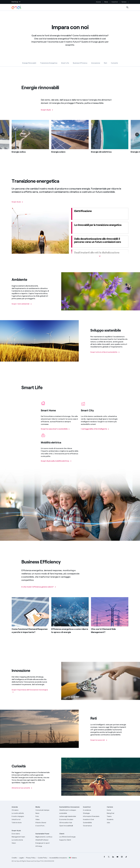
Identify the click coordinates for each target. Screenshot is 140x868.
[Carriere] (118, 810)
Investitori (115, 2)
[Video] (46, 819)
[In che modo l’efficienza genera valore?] (39, 590)
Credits (14, 858)
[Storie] (22, 823)
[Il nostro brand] (46, 823)
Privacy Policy (31, 858)
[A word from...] (46, 826)
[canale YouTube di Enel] (117, 857)
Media (106, 2)
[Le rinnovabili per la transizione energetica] (100, 228)
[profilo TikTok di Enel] (126, 857)
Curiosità (114, 63)
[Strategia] (94, 813)
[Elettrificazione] (100, 214)
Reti (105, 63)
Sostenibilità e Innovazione (69, 807)
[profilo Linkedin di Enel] (113, 857)
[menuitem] (104, 857)
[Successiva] (137, 137)
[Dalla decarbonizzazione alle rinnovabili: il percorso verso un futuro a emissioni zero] (100, 242)
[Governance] (94, 826)
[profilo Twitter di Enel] (109, 857)
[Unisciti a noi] (22, 819)
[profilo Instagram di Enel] (122, 857)
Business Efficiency (80, 63)
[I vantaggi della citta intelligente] (95, 432)
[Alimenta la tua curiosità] (22, 788)
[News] (46, 813)
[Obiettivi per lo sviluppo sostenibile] (70, 812)
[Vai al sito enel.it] (70, 837)
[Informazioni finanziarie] (94, 816)
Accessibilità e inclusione (58, 858)
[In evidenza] (94, 810)
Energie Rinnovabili (29, 63)
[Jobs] (118, 823)
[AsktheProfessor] (46, 840)
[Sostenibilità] (94, 823)
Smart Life (65, 63)
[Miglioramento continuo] (46, 837)
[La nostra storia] (22, 840)
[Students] (118, 819)
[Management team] (22, 837)
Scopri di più (16, 831)
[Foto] (46, 816)
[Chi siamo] (22, 810)
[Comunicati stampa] (46, 810)
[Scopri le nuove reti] (99, 740)
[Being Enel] (118, 813)
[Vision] (22, 843)
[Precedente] (3, 137)
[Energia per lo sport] (46, 843)
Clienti (62, 834)
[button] (16, 2)
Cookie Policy (42, 858)
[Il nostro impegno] (22, 816)
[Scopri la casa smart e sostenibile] (55, 432)
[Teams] (118, 816)
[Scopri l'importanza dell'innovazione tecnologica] (31, 691)
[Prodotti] (22, 813)
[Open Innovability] (70, 826)
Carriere (124, 2)
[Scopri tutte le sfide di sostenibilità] (105, 352)
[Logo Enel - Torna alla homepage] (17, 7)
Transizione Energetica (49, 63)
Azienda (98, 2)
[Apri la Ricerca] (127, 7)
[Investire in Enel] (94, 819)
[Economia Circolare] (70, 819)
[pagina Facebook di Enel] (104, 857)
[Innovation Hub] (70, 823)
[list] (70, 142)
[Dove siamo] (22, 834)
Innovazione (96, 63)
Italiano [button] (73, 858)
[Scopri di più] (47, 113)
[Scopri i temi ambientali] (22, 304)
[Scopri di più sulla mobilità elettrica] (56, 464)
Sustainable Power (42, 834)
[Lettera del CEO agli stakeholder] (70, 816)
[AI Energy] (46, 846)
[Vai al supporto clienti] (70, 840)
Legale (21, 858)
